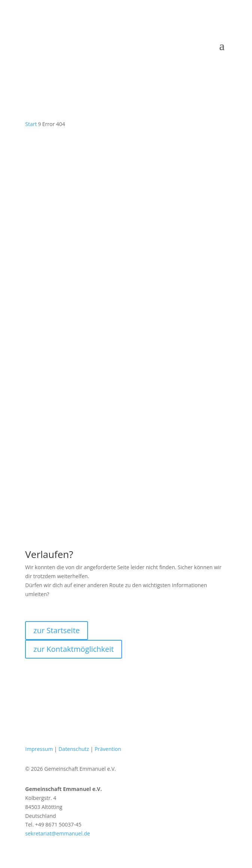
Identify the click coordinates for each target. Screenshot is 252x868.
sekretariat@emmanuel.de (57, 833)
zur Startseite (57, 630)
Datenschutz (74, 749)
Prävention (108, 749)
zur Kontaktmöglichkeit (74, 649)
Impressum (39, 749)
